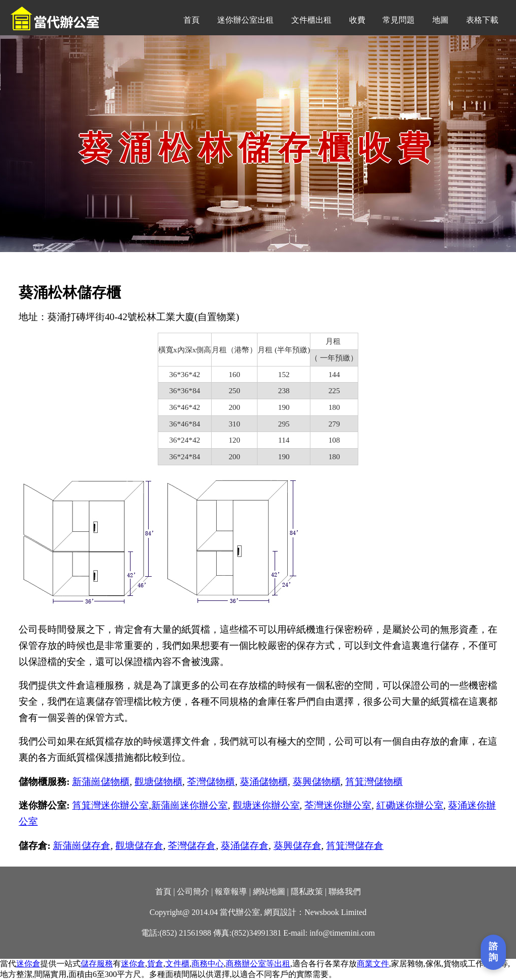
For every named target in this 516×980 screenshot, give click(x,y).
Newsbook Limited (335, 912)
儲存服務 (97, 964)
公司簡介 (193, 892)
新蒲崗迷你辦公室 (189, 805)
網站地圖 (269, 892)
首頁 (191, 20)
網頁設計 (280, 912)
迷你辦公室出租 (245, 20)
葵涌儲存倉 (245, 846)
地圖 (440, 20)
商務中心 (208, 964)
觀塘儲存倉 (139, 846)
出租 (282, 964)
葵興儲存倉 (298, 846)
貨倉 (155, 964)
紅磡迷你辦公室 (410, 805)
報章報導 (231, 892)
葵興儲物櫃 (317, 782)
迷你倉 (28, 964)
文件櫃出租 (311, 20)
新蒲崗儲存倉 (82, 846)
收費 (357, 20)
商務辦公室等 (250, 964)
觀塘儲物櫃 (158, 782)
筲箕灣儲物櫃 (374, 782)
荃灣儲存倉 (192, 846)
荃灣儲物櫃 (211, 782)
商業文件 (373, 964)
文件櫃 (177, 964)
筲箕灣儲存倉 (355, 846)
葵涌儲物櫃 (264, 782)
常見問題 (399, 20)
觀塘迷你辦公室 (266, 805)
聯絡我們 (345, 892)
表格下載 (482, 20)
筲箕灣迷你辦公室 (110, 805)
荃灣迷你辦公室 (338, 805)
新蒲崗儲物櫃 (101, 782)
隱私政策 (307, 892)
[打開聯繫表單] (493, 952)
